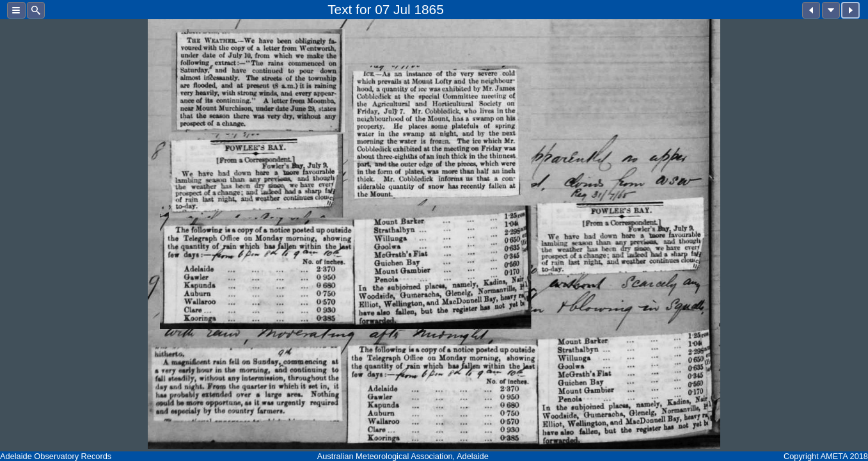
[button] (16, 10)
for (363, 9)
